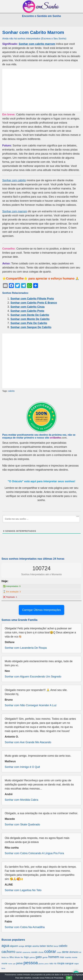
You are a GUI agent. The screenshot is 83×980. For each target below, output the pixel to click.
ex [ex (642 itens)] (80, 952)
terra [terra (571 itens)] (3, 968)
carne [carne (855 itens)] (19, 952)
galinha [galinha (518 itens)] (32, 957)
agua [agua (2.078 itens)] (5, 946)
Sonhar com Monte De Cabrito (30, 319)
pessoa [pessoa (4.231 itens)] (31, 963)
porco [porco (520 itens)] (46, 964)
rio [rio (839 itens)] (55, 963)
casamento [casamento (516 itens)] (26, 952)
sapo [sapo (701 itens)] (76, 964)
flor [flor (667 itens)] (22, 957)
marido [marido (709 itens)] (68, 957)
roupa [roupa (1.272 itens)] (61, 963)
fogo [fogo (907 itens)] (26, 957)
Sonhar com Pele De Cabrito (29, 323)
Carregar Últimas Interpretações (41, 610)
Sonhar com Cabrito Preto (27, 311)
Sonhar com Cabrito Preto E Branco (34, 303)
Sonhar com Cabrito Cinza (27, 307)
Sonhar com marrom (15, 211)
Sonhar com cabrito (14, 180)
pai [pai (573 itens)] (14, 964)
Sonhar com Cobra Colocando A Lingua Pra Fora (34, 853)
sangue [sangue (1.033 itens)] (69, 963)
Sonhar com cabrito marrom (37, 44)
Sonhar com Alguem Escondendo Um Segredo (33, 677)
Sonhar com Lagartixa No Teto (23, 890)
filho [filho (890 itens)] (12, 957)
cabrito (11, 391)
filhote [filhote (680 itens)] (17, 957)
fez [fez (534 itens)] (8, 957)
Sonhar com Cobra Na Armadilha (25, 927)
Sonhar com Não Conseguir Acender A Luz (31, 705)
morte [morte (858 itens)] (4, 963)
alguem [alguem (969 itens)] (14, 946)
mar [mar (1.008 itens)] (62, 957)
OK (69, 978)
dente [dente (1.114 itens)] (65, 952)
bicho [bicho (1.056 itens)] (50, 946)
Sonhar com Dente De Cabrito (30, 315)
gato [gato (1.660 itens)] (39, 957)
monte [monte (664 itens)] (75, 957)
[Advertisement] (41, 90)
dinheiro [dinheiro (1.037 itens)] (74, 952)
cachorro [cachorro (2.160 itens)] (8, 952)
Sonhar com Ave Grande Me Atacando (28, 742)
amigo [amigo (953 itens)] (28, 946)
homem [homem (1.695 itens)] (54, 957)
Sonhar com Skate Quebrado (22, 824)
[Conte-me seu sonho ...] (41, 519)
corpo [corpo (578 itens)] (59, 952)
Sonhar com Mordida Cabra (21, 800)
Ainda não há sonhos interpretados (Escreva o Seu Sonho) (34, 38)
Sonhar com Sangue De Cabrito (31, 327)
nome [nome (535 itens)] (10, 964)
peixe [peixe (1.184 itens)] (19, 963)
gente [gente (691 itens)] (45, 957)
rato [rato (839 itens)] (51, 963)
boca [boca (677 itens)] (56, 946)
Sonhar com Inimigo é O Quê (22, 767)
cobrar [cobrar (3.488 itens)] (50, 951)
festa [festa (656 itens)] (4, 957)
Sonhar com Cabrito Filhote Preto (32, 299)
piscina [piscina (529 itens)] (41, 964)
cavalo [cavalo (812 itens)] (34, 952)
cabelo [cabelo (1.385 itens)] (63, 946)
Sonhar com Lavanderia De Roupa (26, 648)
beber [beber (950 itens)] (43, 946)
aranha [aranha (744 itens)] (36, 946)
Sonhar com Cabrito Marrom (33, 32)
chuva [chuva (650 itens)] (41, 952)
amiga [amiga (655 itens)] (22, 946)
